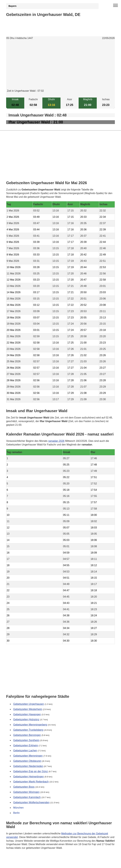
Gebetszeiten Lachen (25, 751)
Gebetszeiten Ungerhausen (29, 704)
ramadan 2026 (56, 441)
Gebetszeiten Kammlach (27, 797)
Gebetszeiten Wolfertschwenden (31, 802)
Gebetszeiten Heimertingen (29, 776)
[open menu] (115, 6)
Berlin (16, 813)
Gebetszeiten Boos (24, 787)
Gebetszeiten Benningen (27, 735)
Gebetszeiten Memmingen (28, 756)
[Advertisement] (60, 67)
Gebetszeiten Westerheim (28, 709)
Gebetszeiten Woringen (26, 792)
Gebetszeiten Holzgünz (26, 719)
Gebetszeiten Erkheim (26, 745)
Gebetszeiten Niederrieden (28, 766)
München (18, 807)
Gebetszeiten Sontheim (26, 740)
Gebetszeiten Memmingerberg (30, 725)
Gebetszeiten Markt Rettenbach (31, 782)
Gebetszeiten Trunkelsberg (28, 730)
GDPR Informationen (18, 864)
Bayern (12, 6)
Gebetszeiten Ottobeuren (27, 761)
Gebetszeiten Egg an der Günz (31, 771)
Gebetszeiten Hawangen (27, 714)
